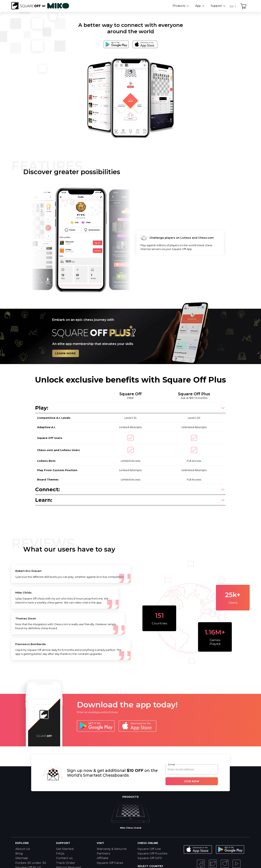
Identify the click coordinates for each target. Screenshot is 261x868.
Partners (103, 853)
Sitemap (22, 858)
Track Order (66, 863)
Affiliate (103, 858)
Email (172, 764)
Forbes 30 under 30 (31, 863)
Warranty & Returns (112, 849)
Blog (19, 853)
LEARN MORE (66, 353)
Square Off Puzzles (152, 853)
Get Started (65, 849)
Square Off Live (149, 849)
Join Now (192, 781)
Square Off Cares (110, 863)
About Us (23, 849)
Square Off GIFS (150, 858)
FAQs (60, 853)
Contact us (64, 858)
